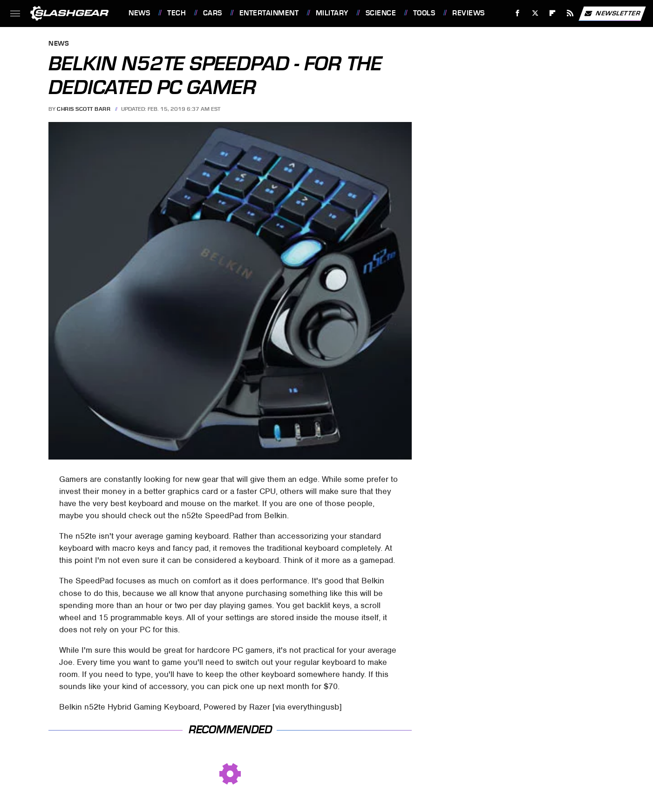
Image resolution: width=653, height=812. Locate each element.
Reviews (469, 13)
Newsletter (612, 14)
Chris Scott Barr (84, 109)
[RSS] (570, 13)
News (139, 13)
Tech (177, 13)
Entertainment (269, 13)
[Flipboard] (553, 13)
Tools (424, 13)
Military (332, 13)
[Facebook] (518, 13)
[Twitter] (535, 13)
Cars (213, 13)
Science (381, 13)
